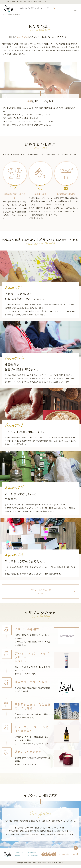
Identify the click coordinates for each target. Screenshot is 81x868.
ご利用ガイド (19, 853)
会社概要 (18, 856)
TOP (3, 15)
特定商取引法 (32, 853)
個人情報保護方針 (33, 856)
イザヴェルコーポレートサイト (66, 854)
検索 (55, 8)
